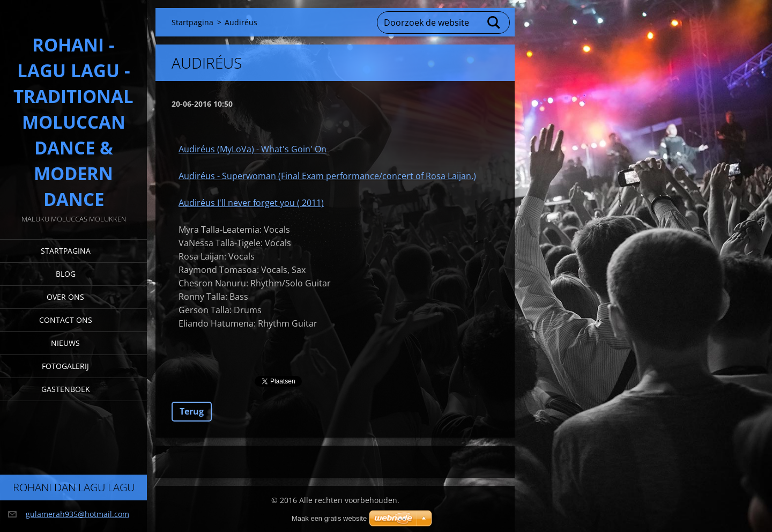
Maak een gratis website (329, 518)
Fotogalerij (65, 366)
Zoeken (494, 23)
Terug (192, 411)
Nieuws (65, 343)
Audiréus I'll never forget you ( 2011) (251, 203)
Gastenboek (66, 389)
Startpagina (66, 251)
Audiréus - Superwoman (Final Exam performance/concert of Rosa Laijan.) (327, 176)
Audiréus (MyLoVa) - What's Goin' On (253, 149)
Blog (66, 274)
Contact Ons (66, 320)
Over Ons (65, 297)
